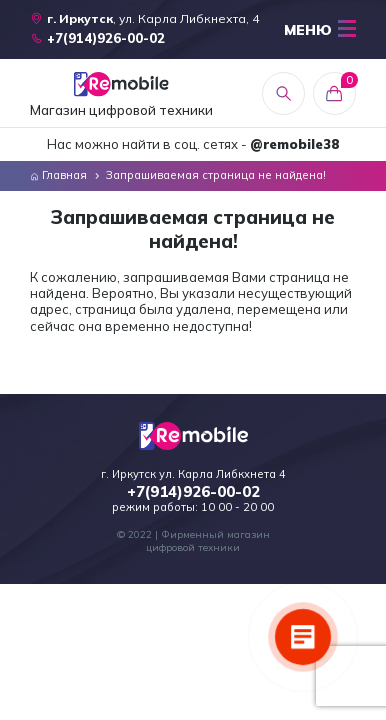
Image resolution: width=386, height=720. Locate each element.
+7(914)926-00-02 (193, 492)
